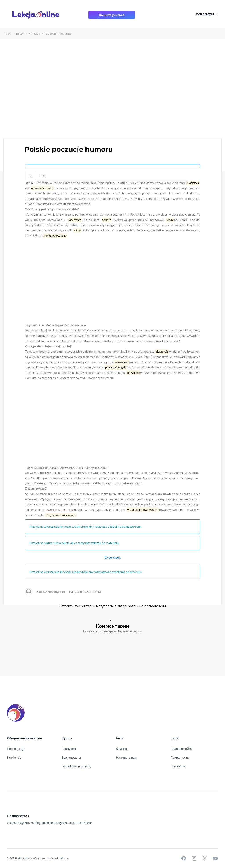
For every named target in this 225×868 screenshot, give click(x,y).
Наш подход (16, 749)
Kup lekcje (14, 757)
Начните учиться (112, 15)
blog (20, 34)
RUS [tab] (43, 176)
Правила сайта (181, 749)
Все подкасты (71, 757)
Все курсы (69, 749)
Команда (122, 749)
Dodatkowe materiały (76, 766)
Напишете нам (126, 757)
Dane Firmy (178, 766)
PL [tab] (30, 176)
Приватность (180, 757)
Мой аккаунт (207, 14)
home (8, 34)
